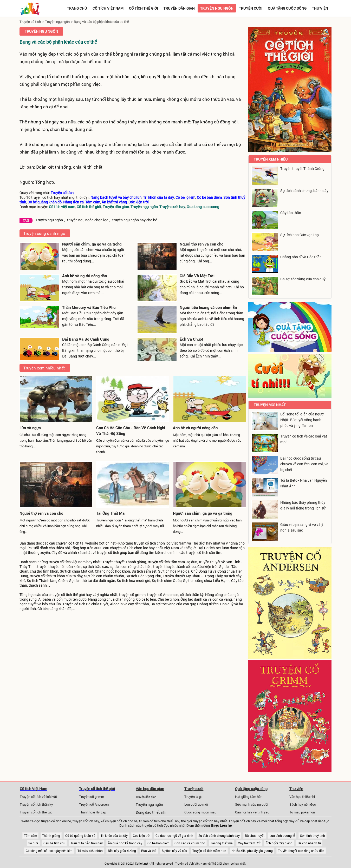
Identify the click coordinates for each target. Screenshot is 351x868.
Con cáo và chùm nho (190, 843)
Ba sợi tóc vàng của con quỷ (303, 279)
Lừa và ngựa (30, 428)
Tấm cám (30, 836)
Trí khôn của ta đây (114, 836)
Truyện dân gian (179, 8)
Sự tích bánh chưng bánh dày (219, 836)
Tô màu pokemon (302, 812)
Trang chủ (77, 8)
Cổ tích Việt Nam (33, 789)
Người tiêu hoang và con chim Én (208, 307)
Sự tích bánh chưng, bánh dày (304, 191)
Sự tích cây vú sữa (174, 851)
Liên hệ (226, 825)
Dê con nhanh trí (309, 843)
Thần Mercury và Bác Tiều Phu (89, 307)
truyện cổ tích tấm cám (166, 562)
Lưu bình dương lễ (282, 836)
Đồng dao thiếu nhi (151, 812)
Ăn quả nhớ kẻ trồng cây (125, 843)
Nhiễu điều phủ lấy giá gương (252, 851)
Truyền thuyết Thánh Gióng (302, 168)
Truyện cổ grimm (92, 797)
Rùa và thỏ (149, 851)
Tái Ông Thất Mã (110, 513)
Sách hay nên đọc (303, 804)
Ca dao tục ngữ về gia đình (174, 836)
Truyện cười (251, 8)
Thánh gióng (51, 836)
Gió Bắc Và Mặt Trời (197, 276)
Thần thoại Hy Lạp (93, 812)
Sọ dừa (33, 843)
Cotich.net (107, 543)
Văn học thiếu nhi (302, 797)
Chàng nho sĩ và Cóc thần (301, 257)
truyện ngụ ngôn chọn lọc (88, 220)
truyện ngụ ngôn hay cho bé (135, 220)
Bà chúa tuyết (255, 836)
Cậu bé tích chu (54, 843)
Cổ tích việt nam (108, 8)
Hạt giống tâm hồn (249, 797)
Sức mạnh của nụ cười (252, 804)
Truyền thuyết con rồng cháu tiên (301, 851)
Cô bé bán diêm (158, 843)
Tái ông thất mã (222, 843)
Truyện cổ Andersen (94, 804)
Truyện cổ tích (30, 22)
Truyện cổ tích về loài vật (38, 797)
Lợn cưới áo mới (196, 804)
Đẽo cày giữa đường (122, 851)
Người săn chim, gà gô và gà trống (92, 244)
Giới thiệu (211, 825)
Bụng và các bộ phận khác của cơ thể (101, 22)
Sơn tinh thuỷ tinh (313, 836)
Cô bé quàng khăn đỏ (80, 836)
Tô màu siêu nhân (90, 851)
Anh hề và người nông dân (84, 276)
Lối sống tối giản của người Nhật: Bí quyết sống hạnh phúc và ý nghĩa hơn (302, 420)
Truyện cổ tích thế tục (36, 812)
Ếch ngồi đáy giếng (279, 843)
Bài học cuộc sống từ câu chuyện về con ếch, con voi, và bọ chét (304, 464)
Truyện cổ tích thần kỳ (36, 804)
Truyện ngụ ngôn (217, 8)
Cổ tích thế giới (144, 8)
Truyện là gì (193, 797)
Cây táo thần (291, 213)
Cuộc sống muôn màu (200, 812)
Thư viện (320, 8)
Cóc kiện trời (142, 836)
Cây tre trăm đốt (249, 843)
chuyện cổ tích (68, 543)
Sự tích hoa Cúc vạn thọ (300, 235)
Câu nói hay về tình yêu (252, 812)
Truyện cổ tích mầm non (209, 851)
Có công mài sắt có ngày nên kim (49, 851)
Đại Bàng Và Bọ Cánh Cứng (86, 339)
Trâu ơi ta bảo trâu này (87, 843)
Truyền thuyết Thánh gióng (124, 562)
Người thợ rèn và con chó (201, 244)
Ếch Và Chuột (191, 339)
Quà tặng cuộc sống (287, 8)
